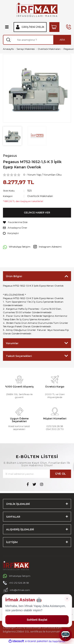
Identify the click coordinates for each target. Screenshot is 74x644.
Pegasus (10, 156)
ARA (62, 40)
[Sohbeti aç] (66, 635)
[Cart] (54, 27)
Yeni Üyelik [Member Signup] (37, 27)
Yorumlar (12, 343)
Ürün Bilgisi (14, 276)
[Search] (37, 40)
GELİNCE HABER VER (37, 213)
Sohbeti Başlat (37, 620)
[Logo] (37, 10)
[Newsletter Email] (37, 474)
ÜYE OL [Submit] (61, 474)
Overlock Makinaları (40, 196)
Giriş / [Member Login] (26, 27)
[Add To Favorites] (37, 222)
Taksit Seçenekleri (19, 356)
